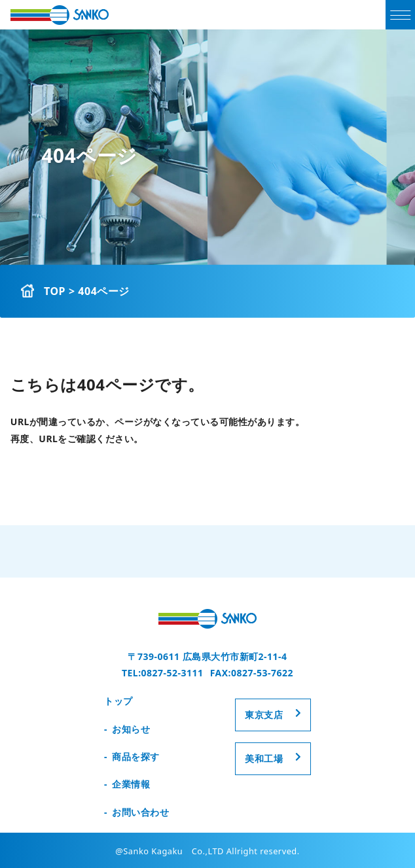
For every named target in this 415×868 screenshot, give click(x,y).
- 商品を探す (132, 756)
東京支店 (264, 715)
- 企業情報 (127, 784)
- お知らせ (127, 729)
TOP (55, 291)
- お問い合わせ (136, 812)
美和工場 (264, 758)
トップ (118, 701)
